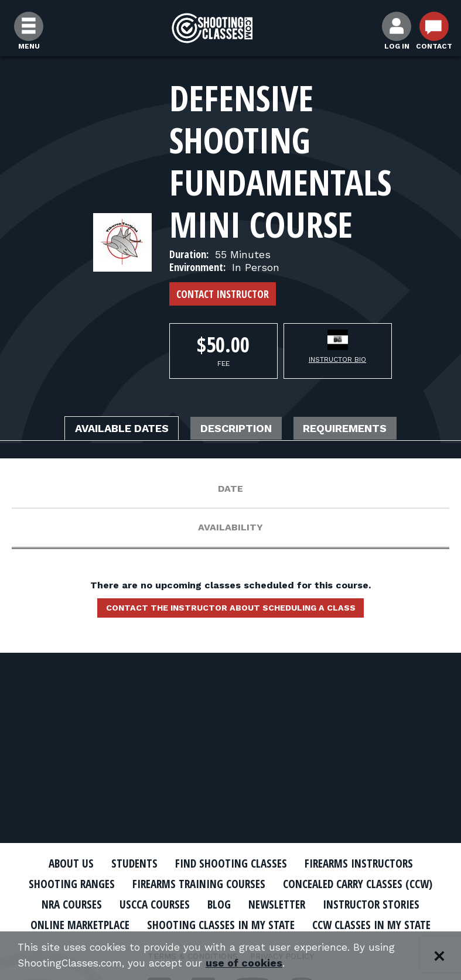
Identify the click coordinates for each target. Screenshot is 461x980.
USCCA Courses (340, 904)
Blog (408, 904)
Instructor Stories (208, 924)
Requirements (358, 429)
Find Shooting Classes (230, 864)
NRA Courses (253, 904)
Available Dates (111, 429)
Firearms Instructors (366, 864)
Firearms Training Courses (286, 884)
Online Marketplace (331, 924)
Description (238, 429)
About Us (62, 864)
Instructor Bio (337, 359)
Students (128, 864)
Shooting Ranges (150, 884)
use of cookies (250, 963)
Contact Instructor (223, 294)
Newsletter (107, 924)
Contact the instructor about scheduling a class (231, 610)
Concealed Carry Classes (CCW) (122, 904)
